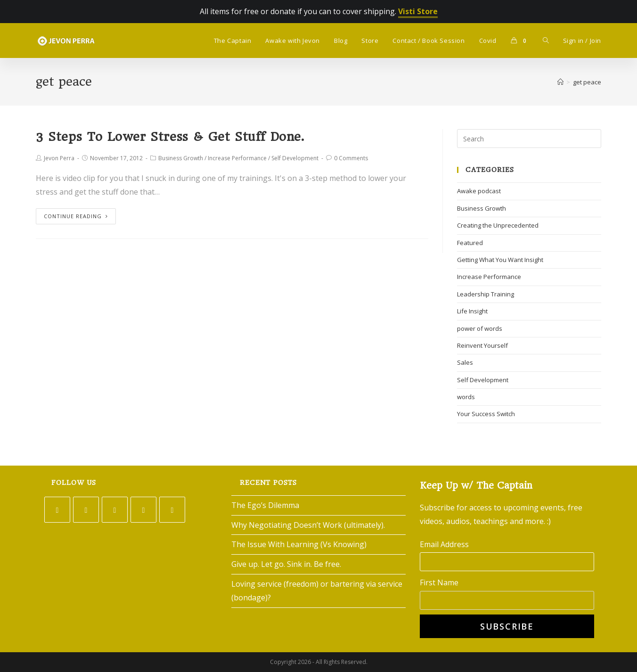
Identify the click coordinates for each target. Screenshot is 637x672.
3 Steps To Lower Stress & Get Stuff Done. (170, 137)
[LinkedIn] (143, 510)
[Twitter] (57, 510)
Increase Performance (237, 158)
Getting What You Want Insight (500, 260)
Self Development (295, 158)
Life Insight (472, 311)
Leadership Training (486, 294)
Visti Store (418, 11)
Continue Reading (76, 216)
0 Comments (351, 158)
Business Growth (181, 158)
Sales (465, 362)
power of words (480, 328)
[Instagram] (115, 510)
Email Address (444, 544)
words (466, 397)
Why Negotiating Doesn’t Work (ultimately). (308, 525)
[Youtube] (172, 510)
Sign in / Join (582, 41)
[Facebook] (86, 510)
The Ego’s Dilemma (265, 505)
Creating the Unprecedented (498, 225)
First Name (439, 582)
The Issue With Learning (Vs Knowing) (299, 544)
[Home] (560, 82)
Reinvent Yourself (482, 345)
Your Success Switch (486, 414)
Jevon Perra (59, 158)
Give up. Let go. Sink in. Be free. (286, 564)
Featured (470, 243)
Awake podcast (479, 191)
